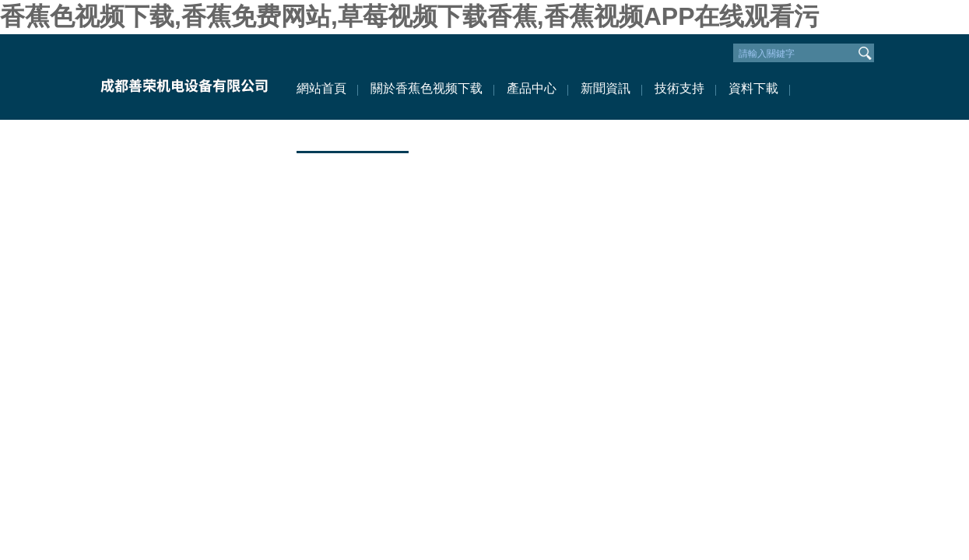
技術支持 (679, 88)
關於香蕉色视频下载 (427, 88)
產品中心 (532, 88)
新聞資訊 (606, 88)
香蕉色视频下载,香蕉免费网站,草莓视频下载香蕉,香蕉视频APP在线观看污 (409, 16)
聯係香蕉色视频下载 (353, 135)
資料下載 (753, 88)
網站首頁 (321, 88)
